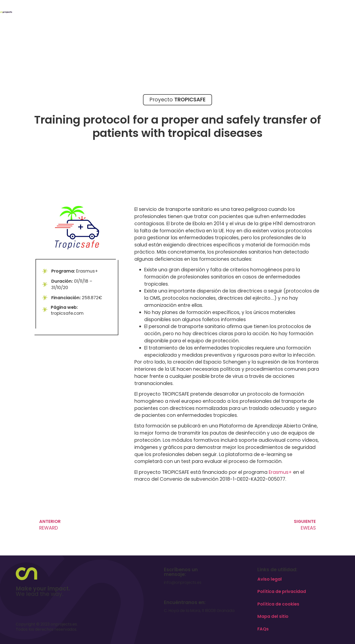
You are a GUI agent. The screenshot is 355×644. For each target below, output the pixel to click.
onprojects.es (64, 624)
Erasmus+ (280, 472)
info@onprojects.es (183, 582)
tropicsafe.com (67, 313)
